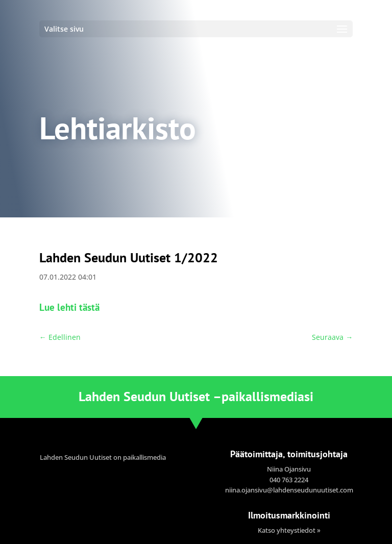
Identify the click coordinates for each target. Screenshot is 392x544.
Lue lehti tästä (69, 307)
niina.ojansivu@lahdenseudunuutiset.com (289, 490)
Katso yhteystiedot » (289, 530)
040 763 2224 (289, 480)
